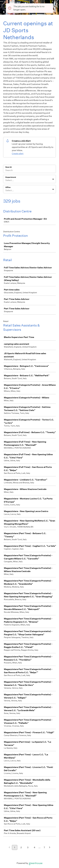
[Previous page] (9, 848)
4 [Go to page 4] (35, 847)
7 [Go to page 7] (44, 847)
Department (11, 177)
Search (9, 167)
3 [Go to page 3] (28, 847)
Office (8, 187)
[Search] (29, 171)
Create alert (18, 154)
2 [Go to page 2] (21, 847)
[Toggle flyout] (53, 179)
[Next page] (50, 848)
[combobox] (6, 180)
